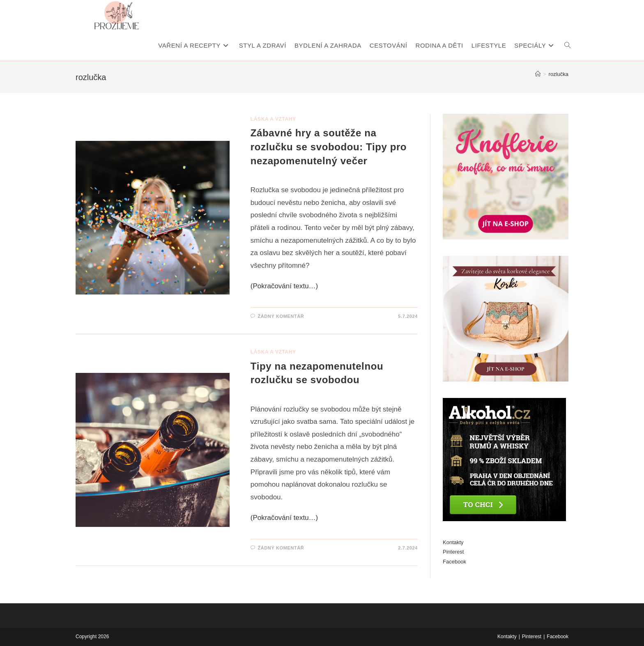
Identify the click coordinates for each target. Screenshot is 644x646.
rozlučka (559, 74)
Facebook (454, 562)
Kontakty (453, 542)
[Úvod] (538, 74)
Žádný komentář (281, 316)
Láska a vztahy (273, 119)
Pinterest (453, 552)
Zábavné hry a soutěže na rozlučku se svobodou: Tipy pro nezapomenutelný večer (329, 147)
